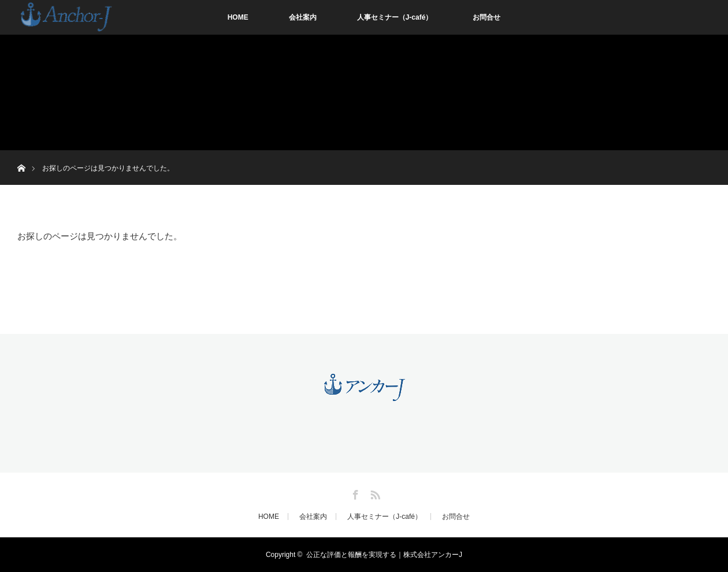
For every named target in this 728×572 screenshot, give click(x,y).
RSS (374, 493)
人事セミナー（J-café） (395, 17)
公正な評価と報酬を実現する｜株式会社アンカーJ (384, 555)
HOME (238, 17)
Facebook (354, 493)
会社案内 (303, 17)
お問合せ (486, 17)
